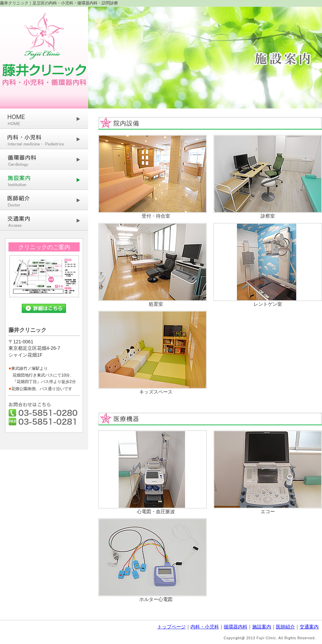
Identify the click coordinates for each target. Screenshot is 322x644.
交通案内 (309, 627)
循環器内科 (236, 627)
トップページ (172, 627)
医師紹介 (285, 627)
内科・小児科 (205, 627)
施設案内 (262, 627)
